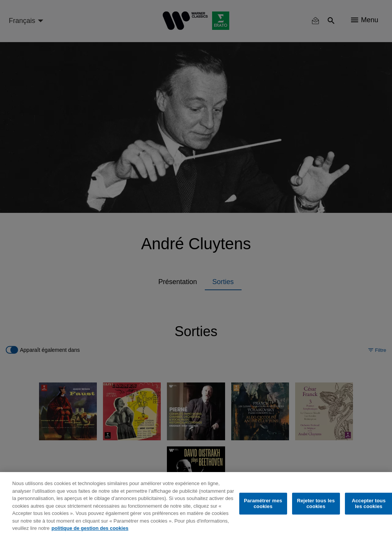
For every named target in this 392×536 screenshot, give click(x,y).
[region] (196, 504)
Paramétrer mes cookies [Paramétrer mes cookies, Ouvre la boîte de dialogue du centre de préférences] (263, 504)
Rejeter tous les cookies (316, 504)
